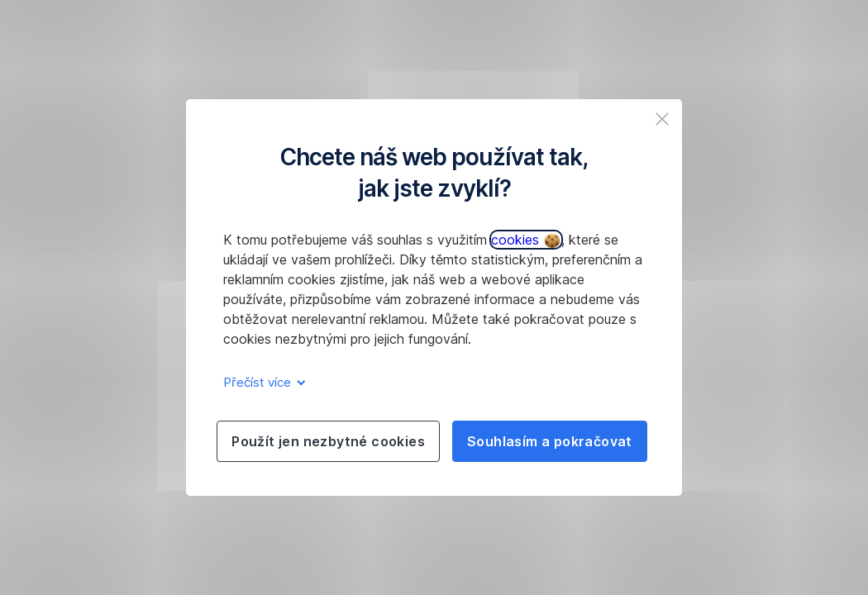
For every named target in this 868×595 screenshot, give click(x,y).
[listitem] (662, 119)
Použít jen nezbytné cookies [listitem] (328, 441)
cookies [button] (525, 240)
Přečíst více (262, 382)
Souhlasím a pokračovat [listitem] (550, 441)
